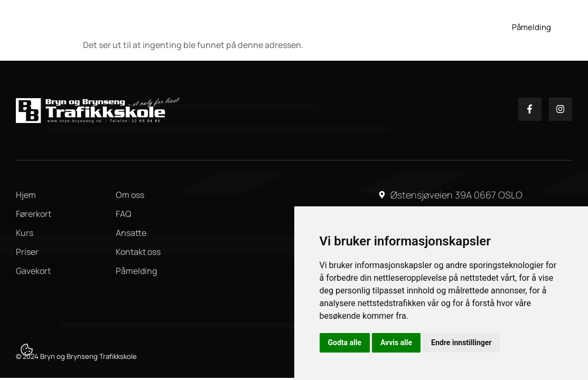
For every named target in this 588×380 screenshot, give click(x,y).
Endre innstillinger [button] (461, 343)
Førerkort (237, 22)
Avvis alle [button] (396, 343)
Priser (384, 22)
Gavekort (340, 22)
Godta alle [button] (345, 343)
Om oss (425, 22)
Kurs (291, 22)
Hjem (190, 22)
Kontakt (455, 38)
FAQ (462, 22)
